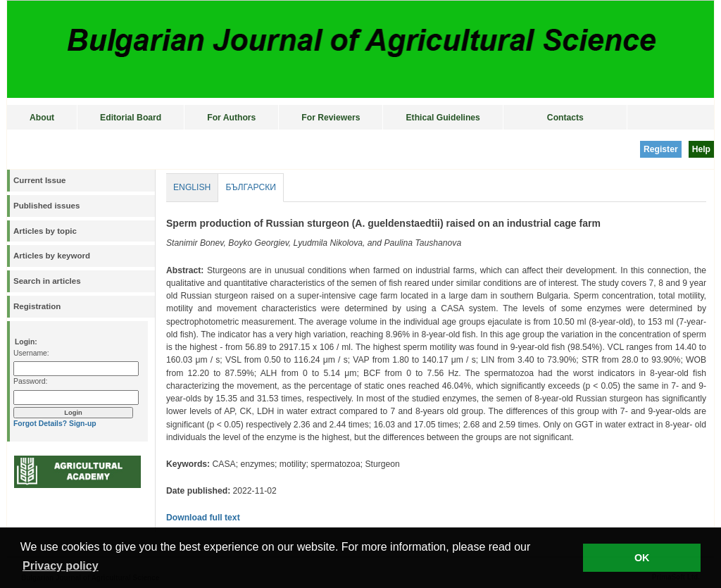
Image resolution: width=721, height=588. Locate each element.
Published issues (46, 206)
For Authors (231, 118)
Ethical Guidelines (443, 118)
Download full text (203, 518)
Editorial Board (131, 118)
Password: (30, 381)
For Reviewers (331, 118)
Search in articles (47, 281)
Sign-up (83, 424)
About (42, 118)
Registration (37, 306)
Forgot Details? (40, 424)
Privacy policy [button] (61, 566)
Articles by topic (45, 231)
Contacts (565, 118)
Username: (31, 353)
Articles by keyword (52, 256)
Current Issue (39, 180)
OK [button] (642, 558)
